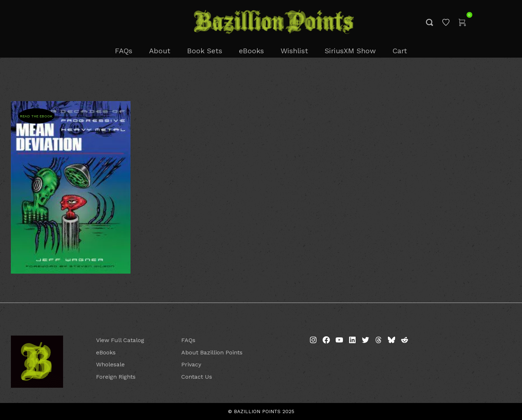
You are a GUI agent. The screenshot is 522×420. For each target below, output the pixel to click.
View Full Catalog (120, 340)
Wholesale (110, 364)
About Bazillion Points (212, 352)
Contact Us (197, 377)
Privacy (191, 364)
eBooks (106, 352)
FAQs (188, 340)
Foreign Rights (116, 377)
